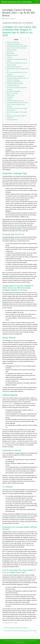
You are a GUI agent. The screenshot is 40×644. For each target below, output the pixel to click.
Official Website (10, 54)
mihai (14, 19)
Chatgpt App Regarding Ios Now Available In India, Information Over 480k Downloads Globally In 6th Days (17, 48)
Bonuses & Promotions (12, 93)
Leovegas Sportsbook (12, 120)
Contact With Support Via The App (15, 101)
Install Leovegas (11, 95)
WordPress (23, 642)
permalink (15, 623)
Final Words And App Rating (14, 91)
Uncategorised (7, 623)
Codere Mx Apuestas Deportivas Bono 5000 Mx (15, 628)
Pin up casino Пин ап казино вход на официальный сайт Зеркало (20, 632)
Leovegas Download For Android (15, 84)
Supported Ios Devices (12, 55)
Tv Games (9, 57)
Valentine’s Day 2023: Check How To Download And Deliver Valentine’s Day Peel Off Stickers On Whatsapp (17, 78)
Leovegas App (10, 97)
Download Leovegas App (13, 42)
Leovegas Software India (13, 86)
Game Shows (10, 52)
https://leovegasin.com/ (8, 404)
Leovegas (9, 99)
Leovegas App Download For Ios (15, 44)
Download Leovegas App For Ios (15, 82)
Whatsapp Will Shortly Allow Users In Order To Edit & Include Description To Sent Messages (17, 105)
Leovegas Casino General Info (14, 67)
